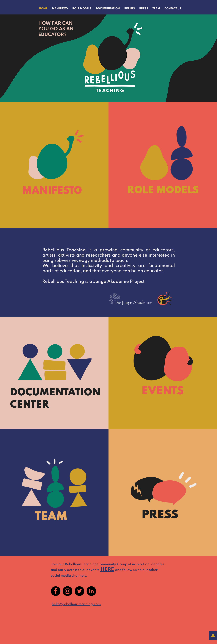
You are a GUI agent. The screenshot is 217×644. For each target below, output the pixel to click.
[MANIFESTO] (57, 191)
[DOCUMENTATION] (55, 393)
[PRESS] (170, 515)
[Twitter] (79, 591)
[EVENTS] (170, 391)
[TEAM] (61, 517)
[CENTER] (52, 405)
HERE (107, 569)
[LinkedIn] (91, 591)
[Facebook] (56, 591)
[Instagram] (68, 591)
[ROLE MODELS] (162, 191)
